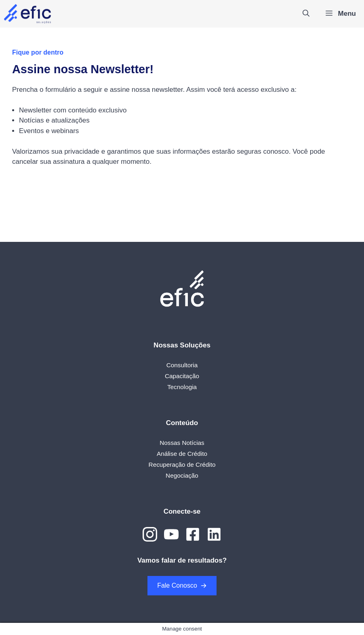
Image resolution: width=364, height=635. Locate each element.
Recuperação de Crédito (182, 465)
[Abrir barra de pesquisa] (306, 14)
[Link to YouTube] (171, 534)
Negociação (182, 475)
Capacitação (182, 376)
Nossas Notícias (182, 443)
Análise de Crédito (182, 454)
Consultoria (182, 365)
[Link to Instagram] (150, 534)
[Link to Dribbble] (193, 534)
